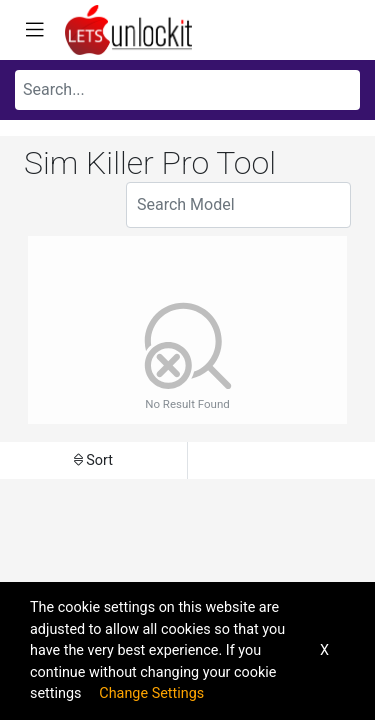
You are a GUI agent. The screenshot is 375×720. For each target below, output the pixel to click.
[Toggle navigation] (35, 30)
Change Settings (151, 693)
